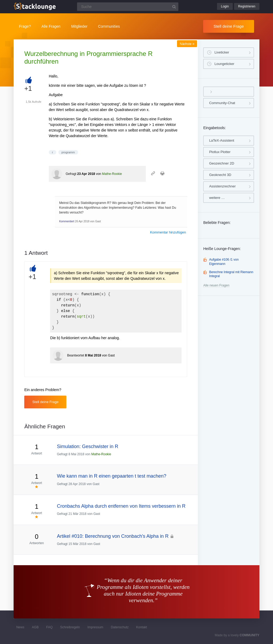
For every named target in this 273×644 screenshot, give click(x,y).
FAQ (49, 627)
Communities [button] (109, 26)
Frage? (25, 26)
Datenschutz (120, 627)
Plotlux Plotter (220, 152)
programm (68, 152)
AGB (35, 627)
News (20, 627)
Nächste (187, 44)
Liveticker (222, 52)
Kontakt (142, 627)
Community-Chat (222, 103)
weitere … (217, 198)
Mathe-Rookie (112, 174)
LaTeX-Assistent (222, 140)
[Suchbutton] (174, 7)
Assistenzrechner (222, 186)
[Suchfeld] (128, 7)
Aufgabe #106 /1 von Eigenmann (224, 262)
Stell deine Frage (229, 26)
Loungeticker (224, 64)
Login (225, 6)
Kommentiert (67, 221)
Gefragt (71, 174)
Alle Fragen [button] (51, 26)
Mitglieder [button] (79, 26)
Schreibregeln (70, 627)
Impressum (95, 627)
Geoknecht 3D (220, 175)
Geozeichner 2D (222, 163)
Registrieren (247, 6)
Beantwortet (76, 355)
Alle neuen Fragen (216, 285)
